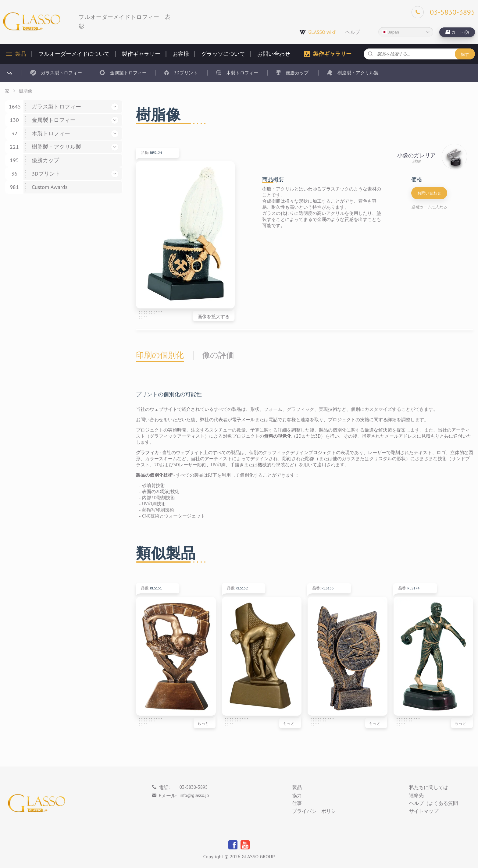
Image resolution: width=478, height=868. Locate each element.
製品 (21, 54)
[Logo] (32, 21)
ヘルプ (353, 32)
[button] (115, 107)
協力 (297, 795)
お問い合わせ (274, 54)
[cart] (457, 32)
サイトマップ (424, 811)
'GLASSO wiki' (318, 32)
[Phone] (443, 12)
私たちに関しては (429, 788)
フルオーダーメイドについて (74, 54)
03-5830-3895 (194, 787)
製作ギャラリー (141, 54)
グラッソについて (223, 54)
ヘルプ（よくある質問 (433, 803)
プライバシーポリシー (316, 811)
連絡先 (416, 795)
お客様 (181, 54)
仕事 (297, 803)
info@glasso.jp (194, 795)
